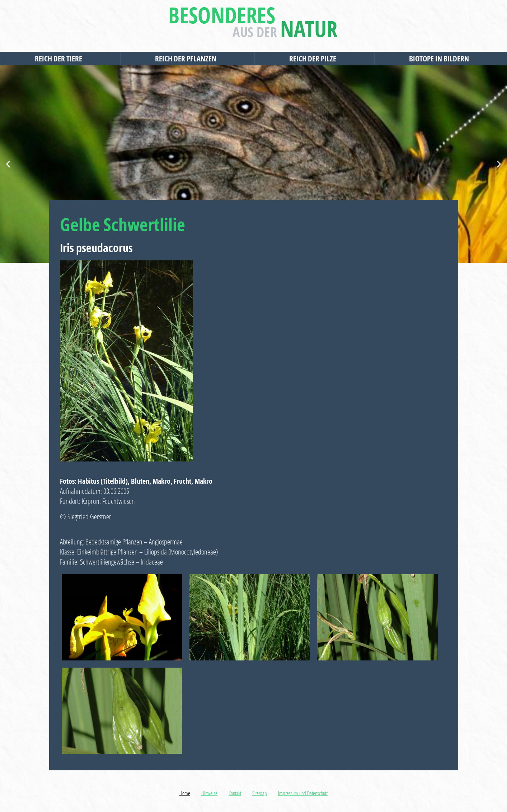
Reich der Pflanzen (187, 59)
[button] (8, 164)
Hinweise (209, 793)
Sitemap (260, 793)
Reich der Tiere (60, 59)
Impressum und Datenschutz (303, 793)
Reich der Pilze (314, 59)
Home (185, 793)
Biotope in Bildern (441, 59)
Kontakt (235, 793)
